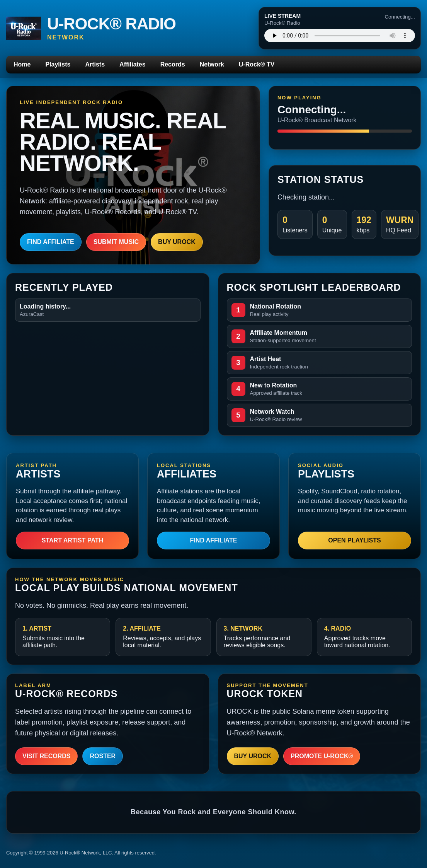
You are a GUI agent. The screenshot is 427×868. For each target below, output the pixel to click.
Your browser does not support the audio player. (340, 36)
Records (173, 64)
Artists (95, 64)
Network (212, 64)
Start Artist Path (72, 540)
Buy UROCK (177, 242)
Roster (103, 756)
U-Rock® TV (257, 64)
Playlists (58, 64)
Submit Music (116, 242)
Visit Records (46, 756)
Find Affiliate (51, 242)
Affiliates (133, 64)
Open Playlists (354, 540)
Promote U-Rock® (322, 756)
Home (22, 64)
